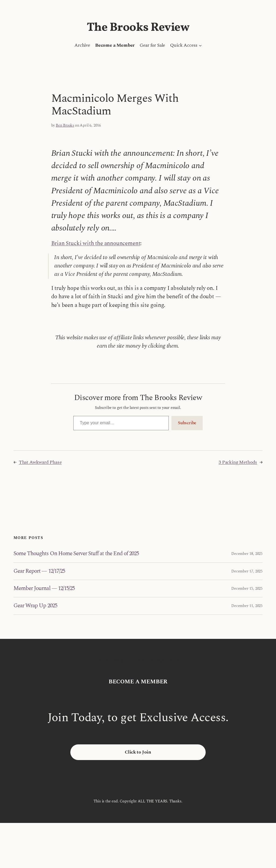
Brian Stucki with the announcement (96, 243)
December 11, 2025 (247, 606)
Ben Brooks (65, 125)
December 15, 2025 (247, 589)
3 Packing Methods (238, 462)
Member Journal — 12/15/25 (44, 589)
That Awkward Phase (40, 462)
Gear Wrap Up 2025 (35, 606)
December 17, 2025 (247, 571)
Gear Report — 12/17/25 (39, 571)
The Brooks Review (138, 28)
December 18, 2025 (247, 554)
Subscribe (187, 423)
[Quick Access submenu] (200, 45)
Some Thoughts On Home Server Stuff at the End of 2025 (76, 554)
